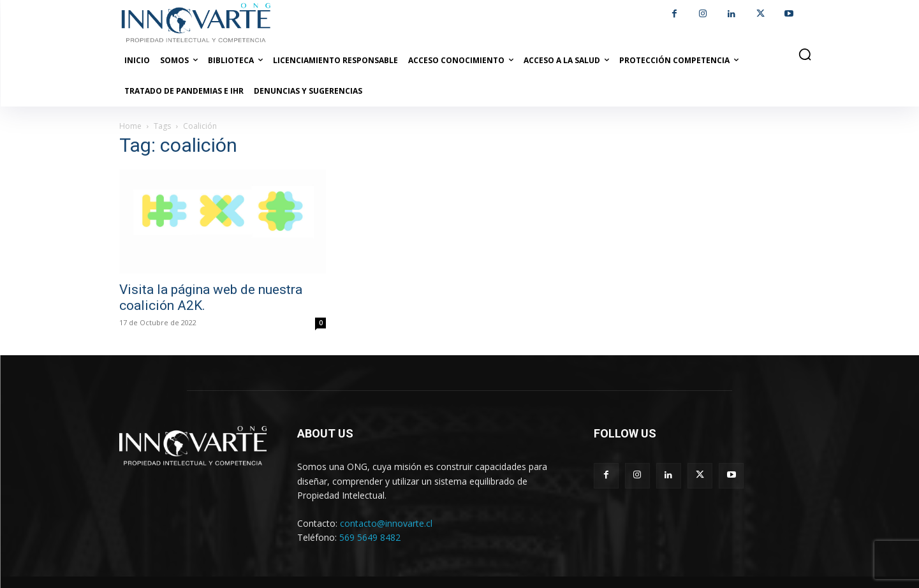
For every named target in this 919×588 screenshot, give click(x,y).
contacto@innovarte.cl (386, 523)
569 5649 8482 (370, 537)
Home (130, 126)
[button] (805, 54)
